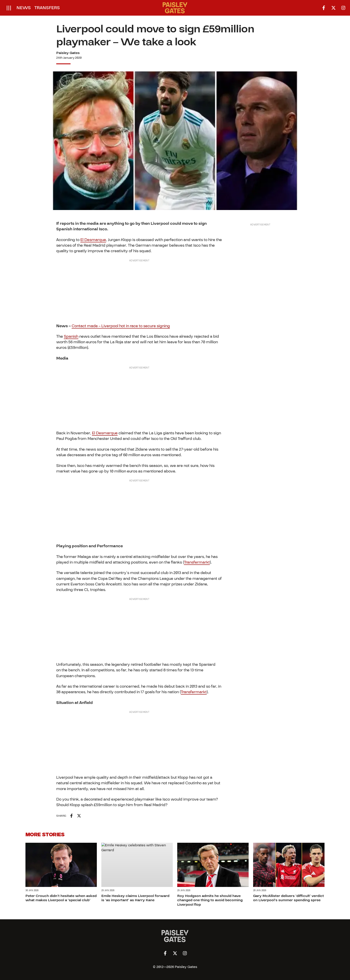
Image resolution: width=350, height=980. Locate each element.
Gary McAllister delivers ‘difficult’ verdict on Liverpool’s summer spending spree (289, 898)
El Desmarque (105, 433)
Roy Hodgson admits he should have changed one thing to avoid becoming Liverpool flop (210, 900)
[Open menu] (9, 8)
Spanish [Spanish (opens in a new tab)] (71, 336)
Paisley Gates (68, 53)
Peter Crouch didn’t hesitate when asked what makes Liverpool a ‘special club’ (61, 898)
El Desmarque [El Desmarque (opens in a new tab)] (93, 240)
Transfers (47, 8)
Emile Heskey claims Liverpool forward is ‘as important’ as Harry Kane (135, 898)
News (24, 8)
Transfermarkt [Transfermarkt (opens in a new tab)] (197, 562)
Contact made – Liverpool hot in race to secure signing (121, 326)
